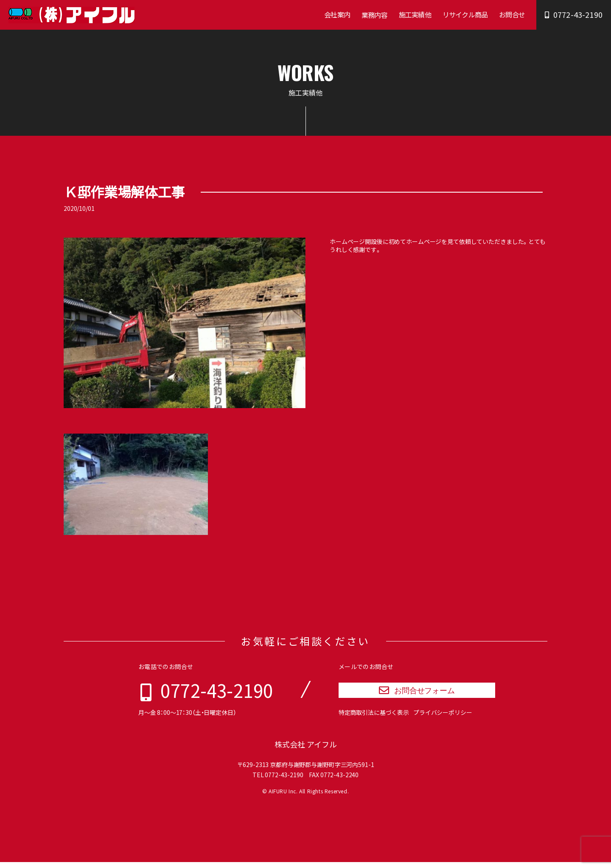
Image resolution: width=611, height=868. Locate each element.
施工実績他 (415, 14)
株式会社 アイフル (306, 750)
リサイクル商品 (465, 14)
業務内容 (374, 15)
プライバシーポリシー (443, 718)
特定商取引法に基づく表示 (374, 718)
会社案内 (337, 14)
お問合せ (512, 14)
